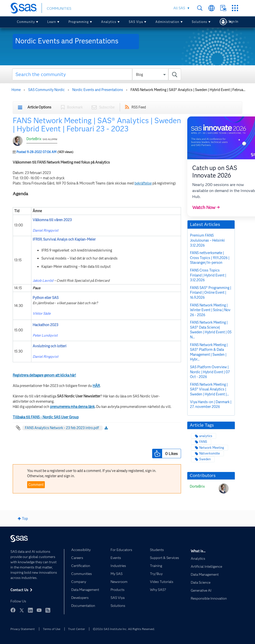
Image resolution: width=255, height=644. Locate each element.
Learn (52, 22)
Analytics (109, 22)
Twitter (22, 610)
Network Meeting (212, 448)
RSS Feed (139, 107)
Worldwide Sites (212, 8)
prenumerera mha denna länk (72, 407)
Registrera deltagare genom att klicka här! (44, 375)
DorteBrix (34, 139)
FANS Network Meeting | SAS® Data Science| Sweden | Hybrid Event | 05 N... (211, 330)
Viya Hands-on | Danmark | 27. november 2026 (211, 404)
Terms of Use (52, 629)
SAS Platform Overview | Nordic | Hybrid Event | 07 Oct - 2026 (210, 372)
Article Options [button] (39, 107)
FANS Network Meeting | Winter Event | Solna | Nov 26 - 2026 (210, 310)
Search (200, 8)
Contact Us (223, 8)
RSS (48, 610)
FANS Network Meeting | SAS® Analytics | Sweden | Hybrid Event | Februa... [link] (188, 90)
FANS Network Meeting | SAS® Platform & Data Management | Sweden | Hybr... (209, 352)
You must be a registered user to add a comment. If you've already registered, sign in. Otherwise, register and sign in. (92, 473)
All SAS (179, 8)
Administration (167, 22)
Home (16, 90)
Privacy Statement (23, 629)
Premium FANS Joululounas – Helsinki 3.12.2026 (207, 240)
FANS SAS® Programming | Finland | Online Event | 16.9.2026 (211, 293)
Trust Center (76, 629)
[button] (157, 454)
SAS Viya (136, 22)
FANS (203, 442)
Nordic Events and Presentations (98, 90)
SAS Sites (235, 8)
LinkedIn (30, 610)
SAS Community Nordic (46, 90)
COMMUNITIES (59, 8)
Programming (79, 22)
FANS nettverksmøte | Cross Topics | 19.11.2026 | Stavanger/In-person (210, 258)
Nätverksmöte (210, 453)
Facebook (13, 610)
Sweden (205, 459)
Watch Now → (206, 207)
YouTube (39, 610)
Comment (36, 485)
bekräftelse (143, 183)
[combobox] (97, 74)
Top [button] (25, 519)
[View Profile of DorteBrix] (197, 486)
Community (26, 22)
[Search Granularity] (150, 75)
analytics (206, 436)
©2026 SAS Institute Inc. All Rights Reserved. (124, 629)
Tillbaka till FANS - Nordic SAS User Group (46, 417)
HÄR (96, 386)
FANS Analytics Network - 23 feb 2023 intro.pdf (62, 428)
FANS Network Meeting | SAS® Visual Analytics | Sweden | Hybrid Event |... (209, 389)
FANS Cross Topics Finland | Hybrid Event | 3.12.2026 (208, 275)
